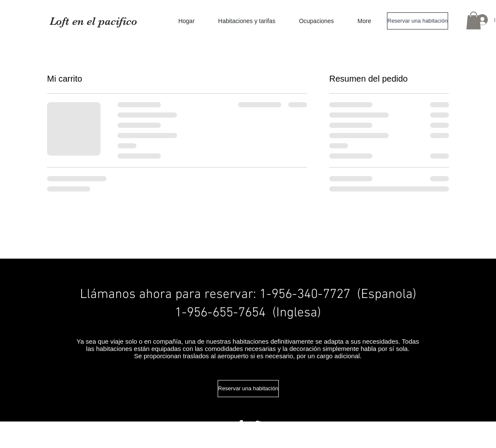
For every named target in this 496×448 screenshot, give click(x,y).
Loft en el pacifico (93, 21)
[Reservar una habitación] (418, 21)
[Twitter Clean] (255, 425)
